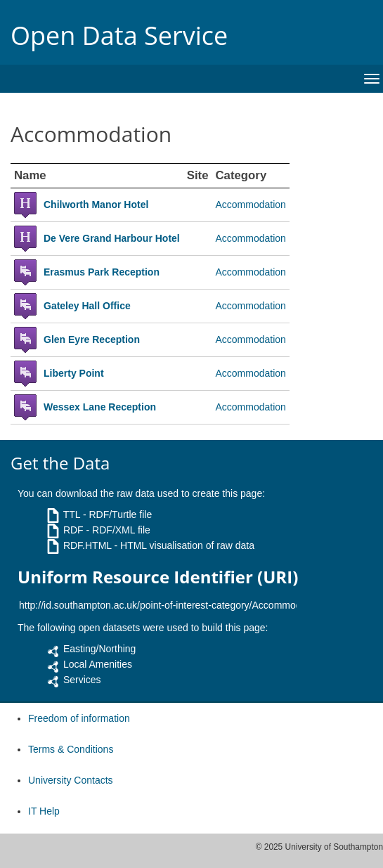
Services (82, 680)
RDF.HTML (87, 545)
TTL (72, 514)
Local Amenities (98, 664)
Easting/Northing (100, 649)
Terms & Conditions (71, 749)
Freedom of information (79, 718)
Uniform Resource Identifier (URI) (158, 577)
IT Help (44, 811)
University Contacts (71, 780)
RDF (73, 530)
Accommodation (251, 205)
